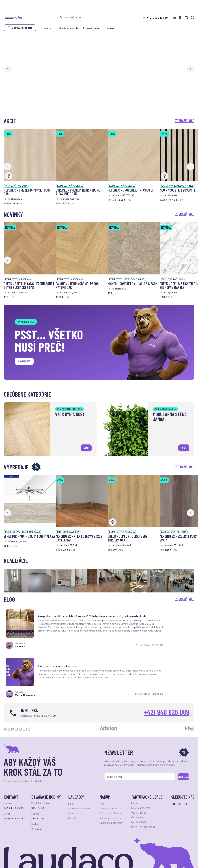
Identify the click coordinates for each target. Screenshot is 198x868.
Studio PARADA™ (117, 861)
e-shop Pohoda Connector (57, 861)
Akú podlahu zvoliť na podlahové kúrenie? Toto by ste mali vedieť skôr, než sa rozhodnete (65, 616)
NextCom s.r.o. (79, 861)
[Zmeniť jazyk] (174, 18)
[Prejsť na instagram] (180, 783)
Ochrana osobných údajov (16, 861)
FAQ (102, 783)
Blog (71, 783)
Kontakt (72, 797)
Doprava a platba (108, 788)
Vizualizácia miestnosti (80, 788)
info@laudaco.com (13, 798)
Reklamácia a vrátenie (111, 797)
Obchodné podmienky (111, 802)
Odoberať (179, 755)
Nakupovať (26, 362)
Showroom (74, 793)
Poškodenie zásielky (110, 793)
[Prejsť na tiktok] (186, 783)
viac (85, 447)
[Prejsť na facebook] (174, 783)
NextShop (38, 861)
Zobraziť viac (185, 121)
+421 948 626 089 (157, 18)
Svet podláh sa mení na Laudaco (157, 613)
